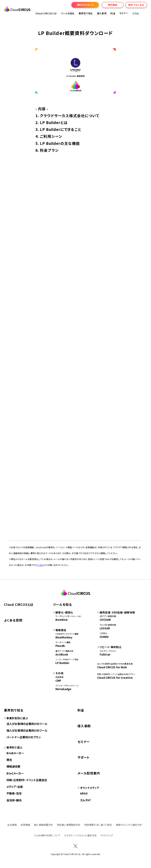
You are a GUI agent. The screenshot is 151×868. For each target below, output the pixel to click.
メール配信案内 (89, 773)
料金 (113, 13)
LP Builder (62, 663)
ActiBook (62, 654)
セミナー (84, 742)
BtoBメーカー (15, 753)
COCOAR (105, 620)
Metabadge (63, 689)
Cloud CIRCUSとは (46, 13)
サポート (84, 757)
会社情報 (12, 825)
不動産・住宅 (14, 793)
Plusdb (60, 646)
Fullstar (105, 654)
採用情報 (25, 825)
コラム (136, 13)
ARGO (84, 793)
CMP (58, 680)
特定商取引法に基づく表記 (98, 825)
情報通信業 (13, 766)
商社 (9, 760)
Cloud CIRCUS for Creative (115, 678)
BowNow (62, 620)
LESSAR (105, 628)
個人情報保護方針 (43, 825)
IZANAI (104, 637)
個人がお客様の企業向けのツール (27, 730)
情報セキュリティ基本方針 (129, 825)
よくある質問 (13, 620)
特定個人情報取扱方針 (69, 825)
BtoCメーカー (15, 773)
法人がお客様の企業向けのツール (27, 724)
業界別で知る (86, 13)
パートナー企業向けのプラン (24, 737)
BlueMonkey (64, 637)
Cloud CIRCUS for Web (112, 667)
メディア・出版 (15, 787)
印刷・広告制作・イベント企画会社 (27, 780)
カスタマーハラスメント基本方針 (80, 835)
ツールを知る (68, 13)
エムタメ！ (86, 800)
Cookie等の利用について (47, 835)
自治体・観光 (14, 800)
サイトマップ (107, 835)
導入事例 (102, 13)
